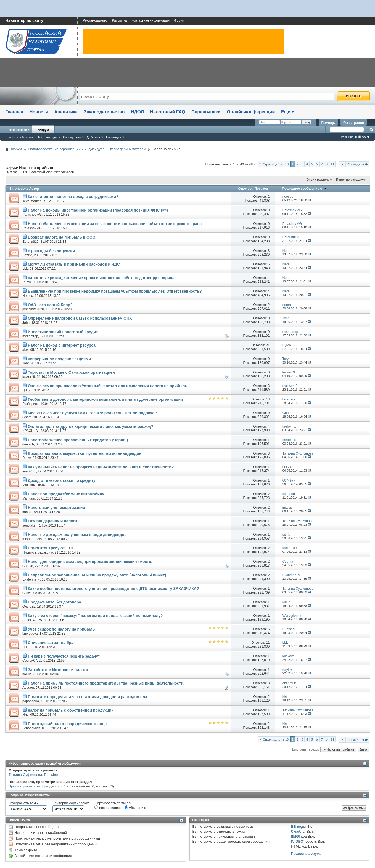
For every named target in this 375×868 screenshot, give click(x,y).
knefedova (30, 634)
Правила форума (306, 854)
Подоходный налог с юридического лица (67, 724)
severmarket (31, 201)
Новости (39, 112)
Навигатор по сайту (24, 20)
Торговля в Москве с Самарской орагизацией (71, 372)
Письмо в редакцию (38, 552)
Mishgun (29, 498)
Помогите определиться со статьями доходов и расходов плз (87, 697)
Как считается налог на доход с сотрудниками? (73, 197)
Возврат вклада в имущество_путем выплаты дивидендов (85, 453)
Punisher (51, 775)
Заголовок (18, 189)
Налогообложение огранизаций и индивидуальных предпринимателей (87, 149)
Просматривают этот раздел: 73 (35, 786)
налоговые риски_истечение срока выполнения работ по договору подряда (101, 278)
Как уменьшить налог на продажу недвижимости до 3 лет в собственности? (101, 467)
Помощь (328, 123)
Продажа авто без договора (55, 602)
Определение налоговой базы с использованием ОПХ (80, 318)
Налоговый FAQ (168, 112)
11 (332, 164)
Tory (26, 363)
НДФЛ (137, 112)
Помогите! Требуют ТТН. (51, 548)
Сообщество (72, 137)
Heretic (28, 296)
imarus (27, 512)
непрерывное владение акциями (59, 359)
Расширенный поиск (355, 137)
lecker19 (29, 377)
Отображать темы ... (26, 803)
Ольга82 (29, 607)
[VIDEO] (298, 841)
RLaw (27, 282)
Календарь (52, 137)
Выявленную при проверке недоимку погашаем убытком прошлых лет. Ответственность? (115, 291)
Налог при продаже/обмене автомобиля (66, 494)
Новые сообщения (20, 137)
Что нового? (19, 130)
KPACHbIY (30, 431)
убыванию (135, 808)
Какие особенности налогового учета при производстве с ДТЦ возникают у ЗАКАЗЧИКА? (113, 589)
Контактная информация (150, 20)
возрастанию (108, 808)
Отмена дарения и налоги (53, 521)
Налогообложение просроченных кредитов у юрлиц (78, 440)
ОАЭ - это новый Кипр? (50, 305)
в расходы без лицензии (52, 251)
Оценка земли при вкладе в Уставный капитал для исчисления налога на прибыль (108, 386)
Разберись (31, 404)
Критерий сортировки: (71, 803)
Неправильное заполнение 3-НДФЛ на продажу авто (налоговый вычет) (97, 575)
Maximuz (29, 485)
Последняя (358, 164)
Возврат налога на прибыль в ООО (62, 237)
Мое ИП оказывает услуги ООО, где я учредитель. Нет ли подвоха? (92, 413)
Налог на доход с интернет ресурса (62, 345)
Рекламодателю (95, 20)
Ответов (245, 189)
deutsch (28, 444)
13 (268, 399)
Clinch (27, 593)
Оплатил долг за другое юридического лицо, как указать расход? (91, 426)
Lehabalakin (31, 728)
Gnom (27, 417)
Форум (179, 20)
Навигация (113, 137)
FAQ (39, 137)
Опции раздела (318, 180)
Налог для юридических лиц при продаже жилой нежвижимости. (90, 562)
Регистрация (354, 123)
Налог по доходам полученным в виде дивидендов (77, 535)
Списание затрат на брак (52, 643)
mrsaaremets (32, 539)
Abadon (28, 688)
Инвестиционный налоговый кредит (63, 332)
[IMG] (296, 836)
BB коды (299, 826)
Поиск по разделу (349, 180)
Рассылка (119, 20)
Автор (34, 189)
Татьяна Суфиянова (25, 775)
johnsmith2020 (33, 309)
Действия (93, 137)
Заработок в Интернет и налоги (58, 670)
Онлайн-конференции (251, 112)
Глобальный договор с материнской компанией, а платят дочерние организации (105, 399)
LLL (25, 269)
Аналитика (66, 112)
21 (268, 345)
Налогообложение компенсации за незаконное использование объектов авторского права (115, 224)
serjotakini (30, 525)
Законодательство (104, 112)
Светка (28, 566)
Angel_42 (29, 620)
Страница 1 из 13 (276, 164)
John (26, 323)
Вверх (363, 750)
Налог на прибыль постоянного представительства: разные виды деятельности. (106, 683)
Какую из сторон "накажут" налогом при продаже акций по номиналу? (95, 616)
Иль (25, 715)
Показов (261, 189)
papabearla (31, 701)
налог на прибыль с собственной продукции (71, 710)
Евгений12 (31, 242)
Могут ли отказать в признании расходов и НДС (74, 264)
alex (25, 350)
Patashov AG (32, 215)
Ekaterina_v (31, 579)
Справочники (206, 112)
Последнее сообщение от (304, 189)
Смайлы (298, 831)
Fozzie (27, 255)
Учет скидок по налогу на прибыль (61, 629)
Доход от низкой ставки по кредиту (62, 480)
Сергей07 (30, 661)
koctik (27, 674)
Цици (26, 390)
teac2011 (29, 471)
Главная (14, 112)
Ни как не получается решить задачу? (64, 656)
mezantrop (30, 336)
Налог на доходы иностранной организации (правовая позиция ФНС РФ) (98, 210)
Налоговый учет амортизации (56, 508)
